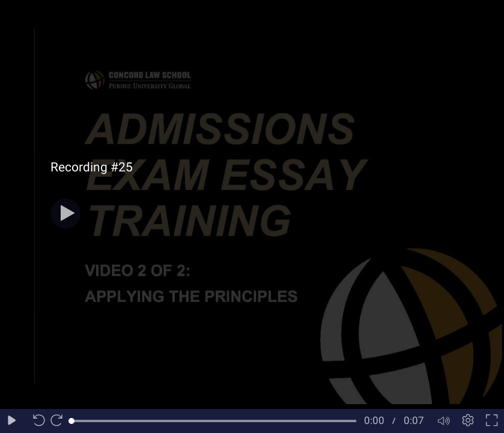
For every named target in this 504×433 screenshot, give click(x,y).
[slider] (214, 421)
